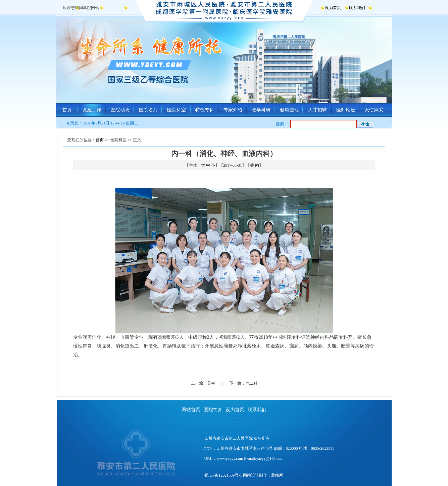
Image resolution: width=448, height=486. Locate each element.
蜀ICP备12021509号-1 (223, 475)
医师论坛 (346, 110)
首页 (67, 110)
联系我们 (357, 8)
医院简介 (213, 410)
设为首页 (333, 8)
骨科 (211, 383)
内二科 (251, 383)
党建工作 (92, 110)
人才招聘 (317, 110)
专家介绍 (233, 110)
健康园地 (289, 110)
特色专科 (205, 110)
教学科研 (261, 110)
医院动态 (120, 110)
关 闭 (255, 165)
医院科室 (177, 110)
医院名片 (148, 110)
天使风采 (374, 110)
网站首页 (191, 410)
